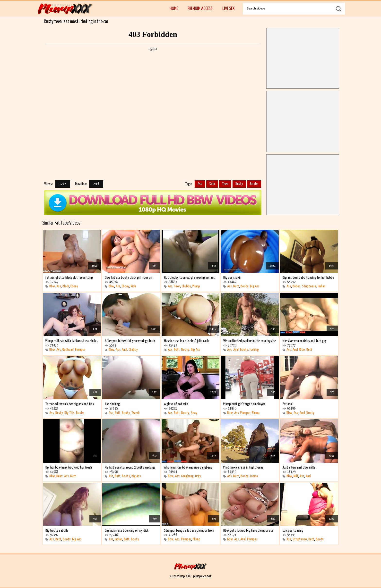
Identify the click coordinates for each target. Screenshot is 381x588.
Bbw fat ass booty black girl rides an (128, 278)
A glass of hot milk (176, 404)
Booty (245, 286)
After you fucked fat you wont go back (130, 341)
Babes (297, 286)
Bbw (52, 286)
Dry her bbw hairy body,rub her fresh (69, 467)
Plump (196, 286)
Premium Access (200, 9)
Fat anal (288, 404)
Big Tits (69, 413)
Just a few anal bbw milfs (299, 467)
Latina (254, 476)
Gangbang (187, 476)
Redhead (68, 350)
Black (66, 286)
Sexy (194, 413)
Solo (212, 184)
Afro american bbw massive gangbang (188, 467)
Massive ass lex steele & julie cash (186, 341)
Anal (124, 350)
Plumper (80, 350)
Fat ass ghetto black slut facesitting (69, 278)
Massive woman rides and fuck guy (305, 341)
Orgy (198, 476)
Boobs (254, 184)
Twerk (135, 413)
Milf (296, 476)
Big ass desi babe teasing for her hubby (308, 278)
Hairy (60, 476)
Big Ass (255, 286)
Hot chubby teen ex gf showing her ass (189, 278)
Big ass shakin (232, 278)
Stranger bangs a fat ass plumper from (189, 531)
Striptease (309, 286)
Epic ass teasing (293, 531)
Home (174, 9)
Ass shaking (112, 404)
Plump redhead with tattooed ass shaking (72, 341)
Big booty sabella (57, 531)
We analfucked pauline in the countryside (250, 341)
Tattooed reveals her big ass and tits (70, 404)
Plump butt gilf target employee (244, 404)
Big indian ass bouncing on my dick (127, 531)
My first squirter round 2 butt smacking (130, 467)
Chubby (186, 286)
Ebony (74, 286)
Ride (134, 286)
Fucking (254, 350)
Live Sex (228, 9)
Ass (200, 184)
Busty (239, 184)
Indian (322, 286)
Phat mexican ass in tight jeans (243, 467)
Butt (236, 286)
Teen (225, 184)
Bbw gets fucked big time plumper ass (248, 531)
